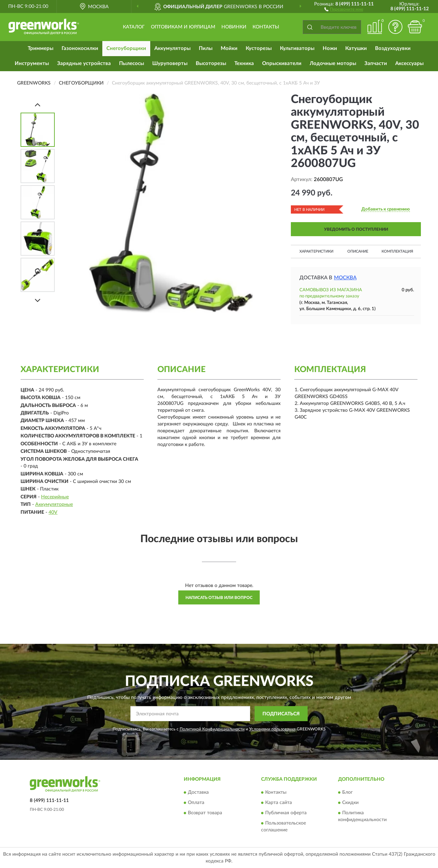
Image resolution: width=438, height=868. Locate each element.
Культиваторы (297, 48)
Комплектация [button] (397, 251)
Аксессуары (409, 63)
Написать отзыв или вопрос (219, 598)
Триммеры (41, 48)
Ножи (330, 48)
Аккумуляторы (172, 48)
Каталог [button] (134, 27)
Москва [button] (345, 278)
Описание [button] (358, 251)
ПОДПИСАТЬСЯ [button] (281, 714)
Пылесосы (132, 63)
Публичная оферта (286, 813)
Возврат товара (205, 813)
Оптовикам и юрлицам (183, 27)
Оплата (196, 803)
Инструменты (32, 63)
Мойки (229, 48)
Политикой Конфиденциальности (212, 729)
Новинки (234, 27)
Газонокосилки (80, 48)
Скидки (350, 803)
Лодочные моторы (333, 63)
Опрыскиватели (282, 63)
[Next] (38, 300)
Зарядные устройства (84, 63)
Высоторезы (211, 63)
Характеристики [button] (316, 251)
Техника (244, 63)
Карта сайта (279, 803)
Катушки (356, 48)
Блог (347, 792)
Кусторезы (259, 48)
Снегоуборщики (126, 48)
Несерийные (55, 497)
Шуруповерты (170, 63)
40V (53, 512)
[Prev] (38, 105)
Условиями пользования (272, 729)
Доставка (198, 792)
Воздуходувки (393, 48)
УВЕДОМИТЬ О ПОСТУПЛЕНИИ (356, 229)
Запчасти (376, 63)
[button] (344, 9)
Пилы (206, 48)
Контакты (266, 27)
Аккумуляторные (54, 505)
